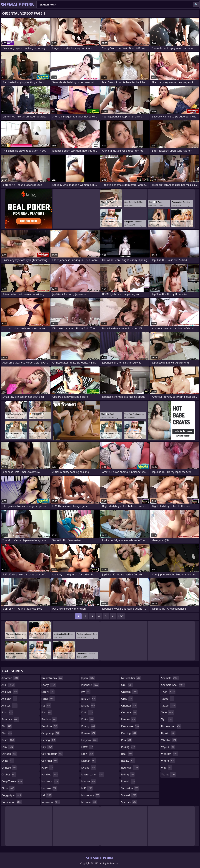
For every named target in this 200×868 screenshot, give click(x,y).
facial (48, 699)
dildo (8, 788)
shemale (170, 678)
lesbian (89, 761)
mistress (89, 802)
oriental (129, 706)
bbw (7, 733)
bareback (10, 719)
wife (167, 768)
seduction (130, 788)
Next (121, 616)
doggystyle (11, 795)
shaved (129, 795)
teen (167, 712)
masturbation (93, 774)
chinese (9, 768)
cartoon (9, 754)
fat (46, 706)
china (8, 761)
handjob (50, 774)
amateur (10, 678)
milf (87, 788)
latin (88, 754)
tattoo (168, 706)
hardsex (49, 788)
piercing (129, 733)
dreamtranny (52, 678)
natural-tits (131, 678)
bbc (7, 726)
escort (48, 692)
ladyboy (90, 740)
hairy (47, 768)
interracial (51, 802)
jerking (88, 706)
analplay (9, 699)
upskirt (168, 733)
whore (168, 761)
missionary (91, 795)
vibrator (169, 740)
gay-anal (50, 761)
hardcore (50, 781)
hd (47, 795)
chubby (9, 774)
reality (128, 761)
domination (12, 802)
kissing (88, 726)
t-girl (168, 692)
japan (88, 678)
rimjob (128, 781)
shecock (129, 802)
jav (86, 692)
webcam (170, 754)
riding (128, 774)
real (127, 754)
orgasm (129, 692)
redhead (130, 768)
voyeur (168, 747)
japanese (90, 685)
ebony (49, 685)
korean (88, 733)
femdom (50, 726)
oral (127, 685)
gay (47, 747)
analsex (9, 706)
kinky (87, 719)
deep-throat (12, 781)
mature (88, 781)
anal (8, 685)
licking (89, 768)
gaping (49, 740)
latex (87, 747)
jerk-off (89, 699)
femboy (49, 719)
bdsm (8, 740)
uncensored (171, 726)
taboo (168, 699)
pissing (128, 747)
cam (8, 747)
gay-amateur (52, 754)
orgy (127, 699)
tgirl (167, 719)
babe (7, 712)
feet (47, 712)
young (168, 774)
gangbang (51, 733)
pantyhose (130, 726)
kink (87, 712)
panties (129, 719)
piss (126, 740)
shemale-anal (173, 685)
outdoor (129, 712)
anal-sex (10, 692)
